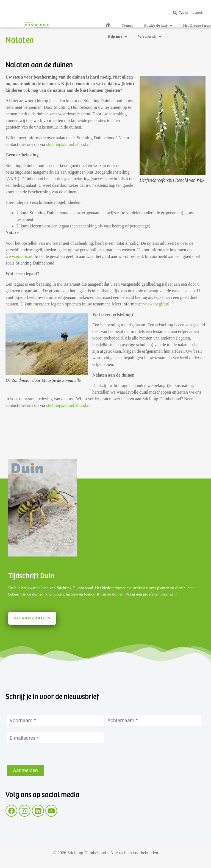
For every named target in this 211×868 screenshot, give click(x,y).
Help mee (117, 37)
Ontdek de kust (158, 26)
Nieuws (127, 25)
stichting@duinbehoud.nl (68, 144)
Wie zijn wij (150, 37)
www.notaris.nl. (20, 256)
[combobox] (190, 12)
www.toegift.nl (156, 304)
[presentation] (49, 754)
